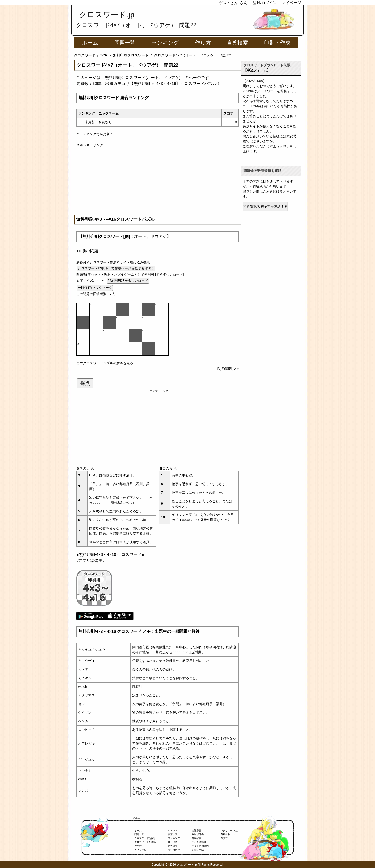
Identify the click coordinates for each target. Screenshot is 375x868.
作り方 (203, 43)
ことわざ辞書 (199, 842)
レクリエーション (230, 831)
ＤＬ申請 (173, 842)
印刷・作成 (277, 43)
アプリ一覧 (140, 850)
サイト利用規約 (200, 846)
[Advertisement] (157, 181)
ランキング (165, 43)
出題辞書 (197, 831)
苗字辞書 (197, 838)
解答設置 (173, 846)
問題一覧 (125, 43)
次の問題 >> (228, 369)
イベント (173, 831)
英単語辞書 (198, 834)
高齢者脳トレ (228, 834)
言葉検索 (237, 43)
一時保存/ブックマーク (95, 288)
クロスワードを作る (145, 842)
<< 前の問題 (87, 251)
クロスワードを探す (145, 838)
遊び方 (224, 838)
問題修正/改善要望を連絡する (265, 207)
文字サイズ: (86, 280)
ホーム (90, 43)
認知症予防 (198, 850)
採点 (85, 383)
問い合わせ (174, 850)
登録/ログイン (265, 3)
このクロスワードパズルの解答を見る (105, 363)
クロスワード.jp (107, 15)
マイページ (292, 3)
